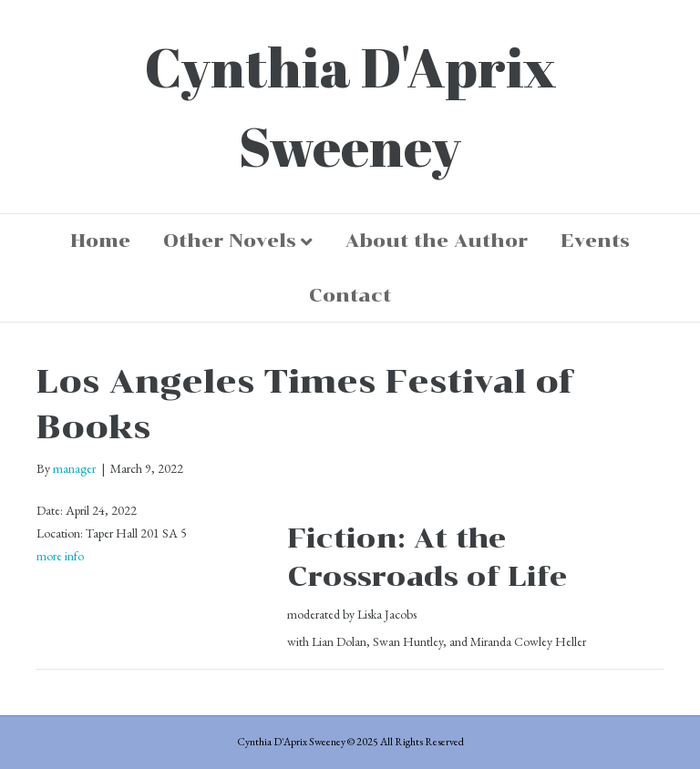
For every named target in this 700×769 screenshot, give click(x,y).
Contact (350, 295)
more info (60, 556)
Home (100, 241)
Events (595, 241)
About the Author (437, 241)
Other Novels (230, 241)
